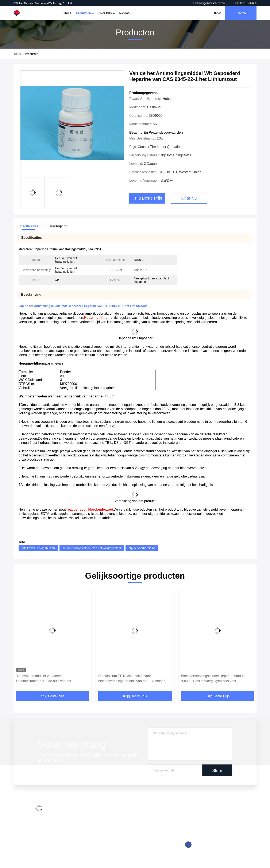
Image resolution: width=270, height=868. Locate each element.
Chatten (241, 13)
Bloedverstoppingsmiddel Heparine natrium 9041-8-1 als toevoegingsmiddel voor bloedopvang (213, 679)
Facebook (188, 845)
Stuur (217, 770)
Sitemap (75, 842)
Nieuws (124, 13)
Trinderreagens (127, 842)
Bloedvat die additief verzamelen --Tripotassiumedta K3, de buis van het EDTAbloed (43, 679)
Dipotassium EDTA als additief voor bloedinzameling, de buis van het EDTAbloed (132, 678)
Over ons (106, 13)
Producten (85, 13)
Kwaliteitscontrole (82, 826)
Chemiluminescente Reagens (136, 818)
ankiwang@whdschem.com (209, 3)
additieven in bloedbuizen (38, 548)
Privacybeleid (79, 850)
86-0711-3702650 (246, 3)
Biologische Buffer (129, 850)
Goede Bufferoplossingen (133, 826)
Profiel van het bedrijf (84, 810)
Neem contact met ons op (87, 834)
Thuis (67, 13)
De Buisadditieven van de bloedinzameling (144, 810)
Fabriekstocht (79, 818)
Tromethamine (126, 834)
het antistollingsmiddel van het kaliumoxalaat (92, 548)
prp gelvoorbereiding (142, 548)
